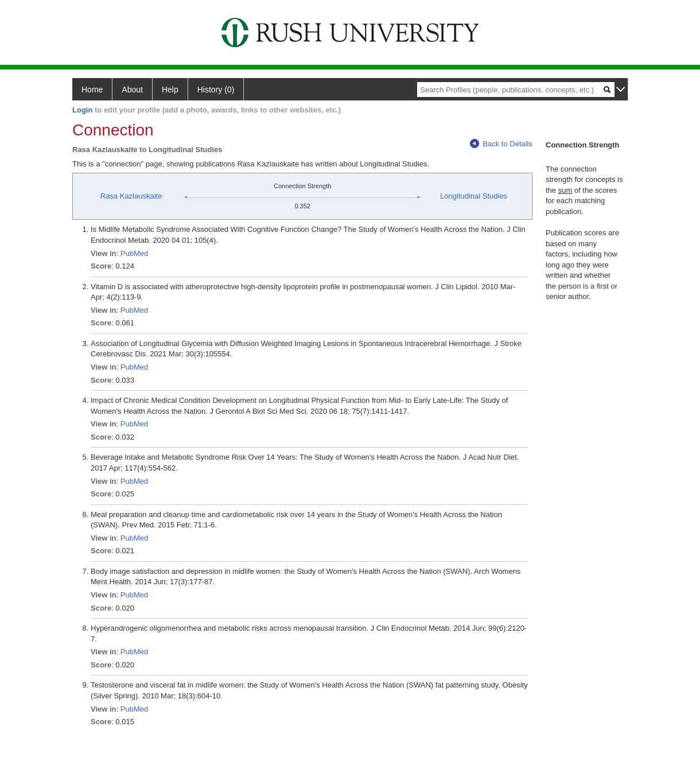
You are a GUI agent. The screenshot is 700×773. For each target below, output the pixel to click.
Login (82, 110)
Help (170, 90)
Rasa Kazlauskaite (131, 196)
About (132, 90)
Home (92, 90)
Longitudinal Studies (474, 196)
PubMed (134, 253)
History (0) (216, 90)
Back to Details (501, 144)
